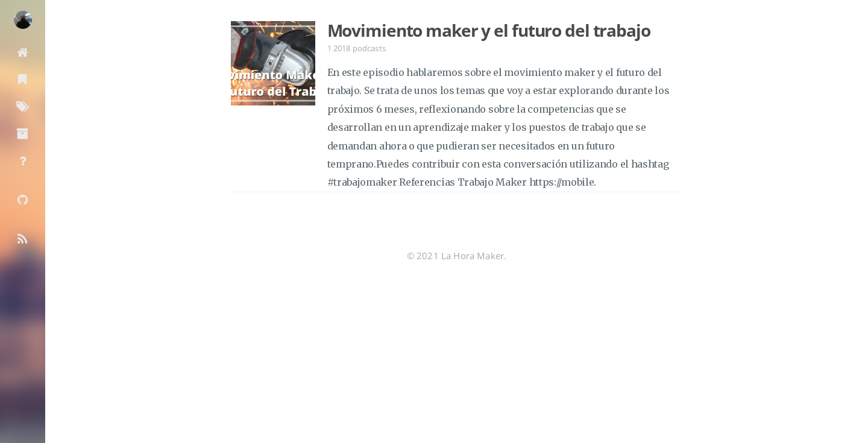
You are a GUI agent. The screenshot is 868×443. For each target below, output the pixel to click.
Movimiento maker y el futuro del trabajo (489, 30)
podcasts (369, 48)
